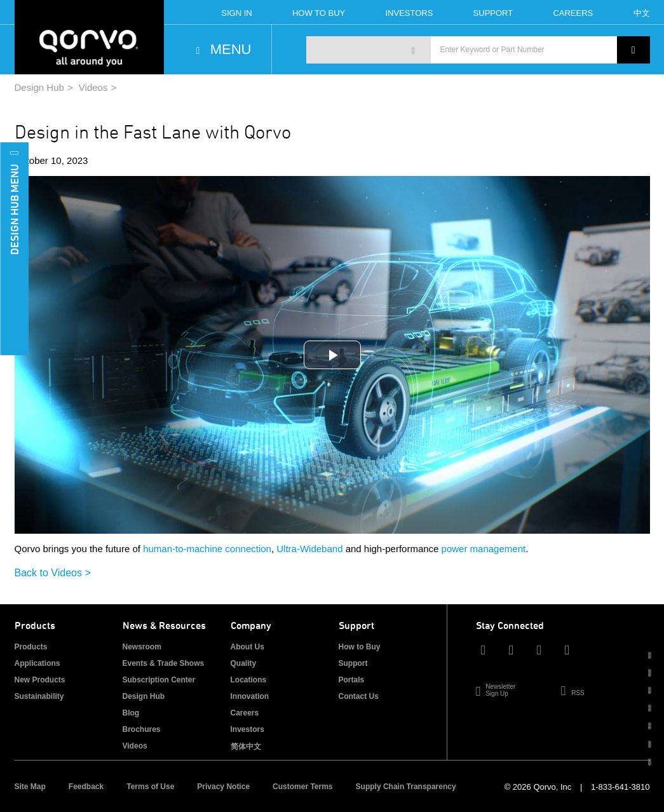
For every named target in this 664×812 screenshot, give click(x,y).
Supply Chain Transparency (406, 787)
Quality (244, 663)
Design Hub (39, 87)
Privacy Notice (223, 787)
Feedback (86, 787)
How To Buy (319, 13)
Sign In (236, 13)
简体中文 (246, 747)
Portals (352, 680)
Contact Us (359, 696)
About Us (247, 647)
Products (31, 647)
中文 (642, 13)
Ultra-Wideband (309, 549)
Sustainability (39, 696)
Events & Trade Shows (164, 663)
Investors (409, 13)
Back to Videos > (53, 573)
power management (484, 549)
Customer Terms (302, 787)
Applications (37, 663)
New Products (40, 680)
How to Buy (360, 647)
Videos (93, 87)
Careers (573, 13)
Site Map (30, 787)
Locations (249, 680)
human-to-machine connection (207, 549)
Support (493, 13)
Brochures (142, 729)
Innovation (250, 696)
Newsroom (142, 647)
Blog (131, 713)
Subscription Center (159, 680)
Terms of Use (150, 787)
